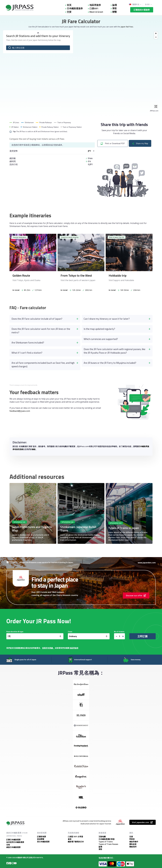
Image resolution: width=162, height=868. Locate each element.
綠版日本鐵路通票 (13, 847)
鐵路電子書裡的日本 (76, 842)
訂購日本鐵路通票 (13, 840)
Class (70, 632)
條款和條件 (134, 842)
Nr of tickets (119, 632)
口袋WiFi (94, 8)
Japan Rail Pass (127, 27)
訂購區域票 (42, 837)
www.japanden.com (147, 563)
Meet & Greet (96, 12)
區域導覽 (41, 839)
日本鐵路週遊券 (75, 8)
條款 (34, 449)
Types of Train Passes (108, 844)
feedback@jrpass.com (20, 411)
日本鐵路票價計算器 (107, 839)
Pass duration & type (15, 632)
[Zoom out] (156, 37)
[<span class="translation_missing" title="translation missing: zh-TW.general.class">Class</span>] (89, 636)
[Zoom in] (156, 33)
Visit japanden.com (143, 822)
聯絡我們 (133, 847)
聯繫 (115, 12)
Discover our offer (136, 595)
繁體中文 (136, 4)
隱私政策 (133, 844)
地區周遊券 (95, 5)
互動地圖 (102, 837)
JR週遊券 (19, 858)
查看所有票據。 (48, 648)
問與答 (132, 839)
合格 (8, 845)
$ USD (147, 4)
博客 (115, 8)
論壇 (115, 5)
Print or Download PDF (113, 143)
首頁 (69, 5)
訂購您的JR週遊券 (142, 10)
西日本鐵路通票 (43, 842)
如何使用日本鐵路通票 (15, 842)
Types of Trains (106, 842)
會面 (70, 839)
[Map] (81, 71)
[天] (35, 636)
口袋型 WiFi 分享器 (75, 837)
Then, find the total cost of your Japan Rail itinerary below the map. (34, 40)
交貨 (69, 12)
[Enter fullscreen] (156, 106)
